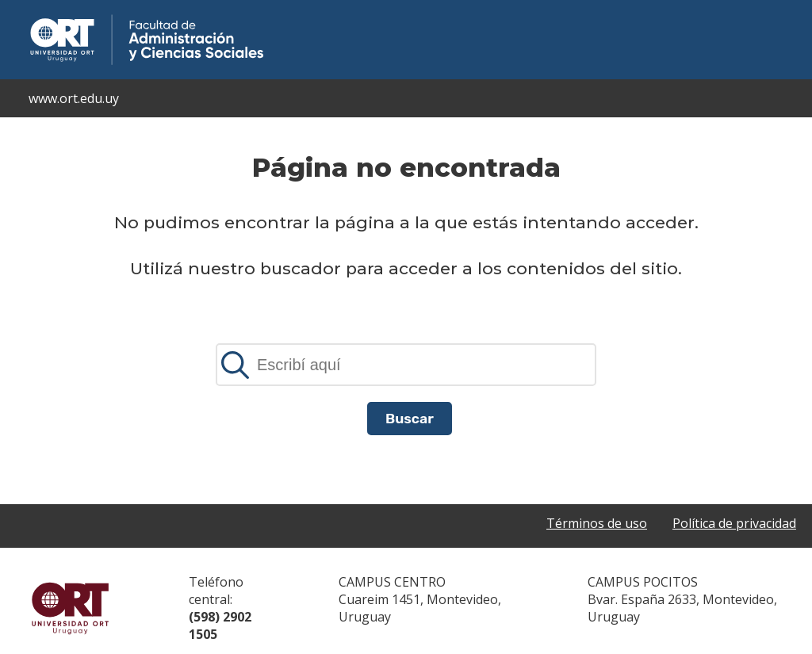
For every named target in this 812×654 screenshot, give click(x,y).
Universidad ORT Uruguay (71, 608)
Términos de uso (597, 523)
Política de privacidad (734, 523)
